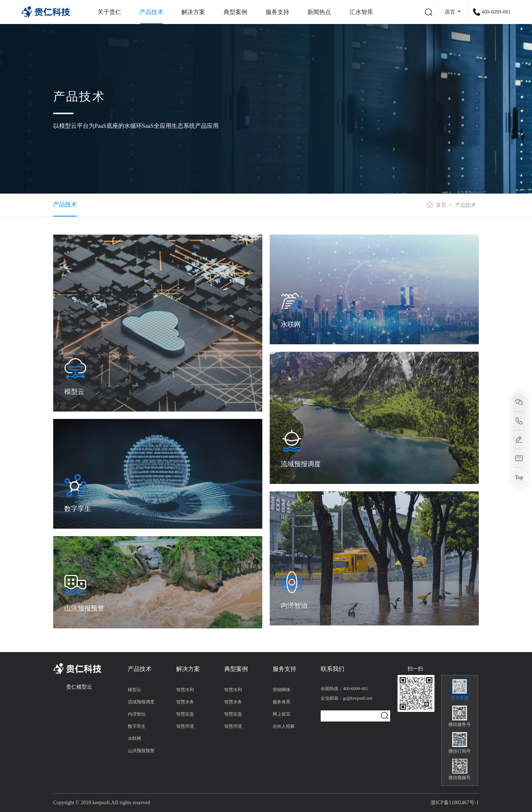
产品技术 (151, 12)
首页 (441, 205)
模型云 (134, 690)
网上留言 (282, 714)
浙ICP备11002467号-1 (455, 803)
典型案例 (235, 12)
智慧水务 (185, 702)
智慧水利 (185, 690)
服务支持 (277, 12)
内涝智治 (137, 714)
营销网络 (282, 690)
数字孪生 (137, 726)
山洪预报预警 (141, 751)
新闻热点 (319, 12)
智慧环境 (185, 726)
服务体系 (282, 702)
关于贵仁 (109, 12)
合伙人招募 (284, 726)
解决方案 (193, 12)
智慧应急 (185, 714)
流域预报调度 (141, 702)
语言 (451, 12)
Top (519, 477)
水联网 (134, 738)
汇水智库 (361, 12)
